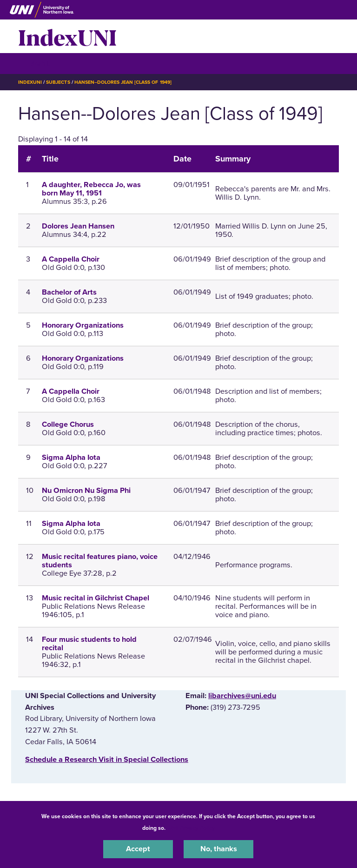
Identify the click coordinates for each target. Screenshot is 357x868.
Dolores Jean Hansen (78, 226)
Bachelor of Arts (69, 292)
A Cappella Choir (71, 259)
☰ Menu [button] (35, 63)
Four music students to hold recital (89, 644)
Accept (138, 849)
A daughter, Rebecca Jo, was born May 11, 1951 (91, 189)
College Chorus (68, 424)
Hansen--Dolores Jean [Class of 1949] (123, 82)
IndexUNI (67, 36)
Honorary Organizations (83, 325)
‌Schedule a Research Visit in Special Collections (107, 760)
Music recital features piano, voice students (100, 561)
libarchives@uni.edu (242, 696)
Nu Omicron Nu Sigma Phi (86, 491)
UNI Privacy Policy (192, 828)
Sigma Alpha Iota (71, 458)
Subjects (58, 82)
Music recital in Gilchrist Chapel (96, 598)
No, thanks (219, 849)
